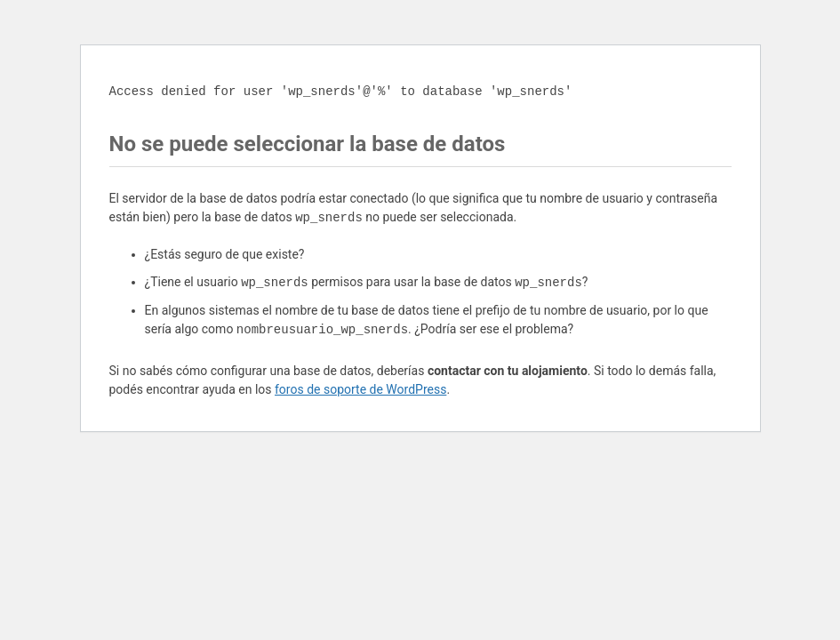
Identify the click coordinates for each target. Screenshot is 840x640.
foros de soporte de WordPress (360, 389)
